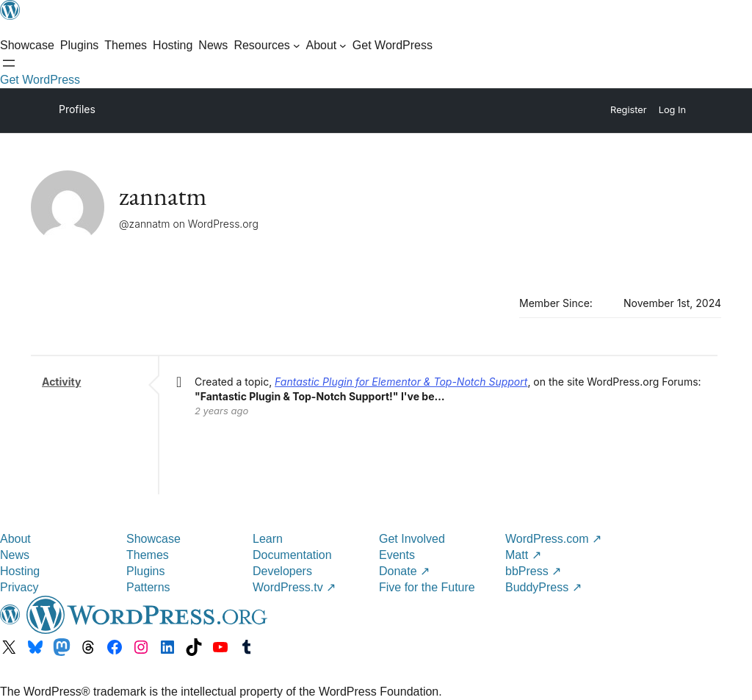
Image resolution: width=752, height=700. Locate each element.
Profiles (77, 109)
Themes (148, 555)
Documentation (292, 555)
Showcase (153, 539)
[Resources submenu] (267, 46)
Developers (282, 571)
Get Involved (412, 539)
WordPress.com (553, 539)
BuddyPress (543, 587)
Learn (268, 539)
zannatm (163, 196)
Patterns (148, 587)
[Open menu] (9, 63)
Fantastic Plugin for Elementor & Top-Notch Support (401, 382)
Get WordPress (40, 80)
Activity (61, 382)
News (15, 555)
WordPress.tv (294, 587)
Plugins (145, 571)
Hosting (20, 571)
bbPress (533, 571)
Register (629, 110)
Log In (672, 110)
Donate (404, 571)
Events (397, 555)
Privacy (19, 587)
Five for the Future (427, 587)
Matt (523, 555)
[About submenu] (326, 46)
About (15, 539)
